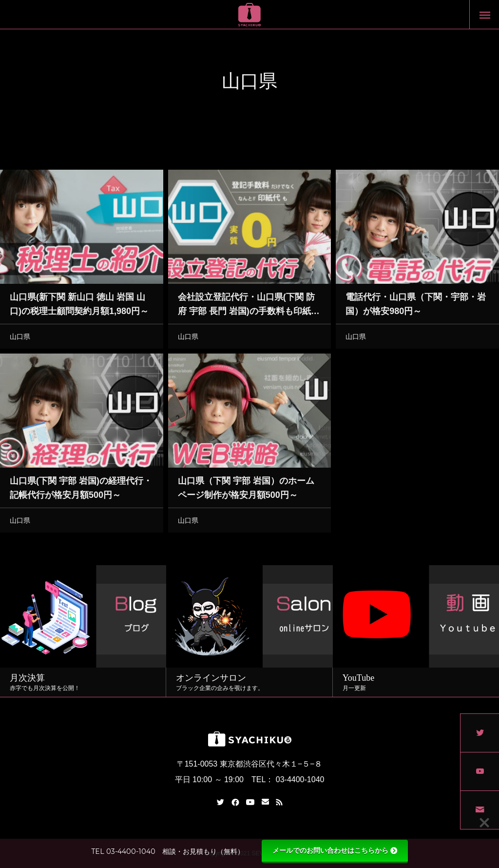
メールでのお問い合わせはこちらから (335, 850)
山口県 (20, 338)
